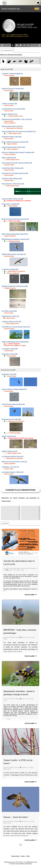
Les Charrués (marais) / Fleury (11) (13, 456)
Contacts (23, 856)
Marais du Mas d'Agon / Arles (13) (12, 126)
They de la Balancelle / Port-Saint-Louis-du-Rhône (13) (19, 131)
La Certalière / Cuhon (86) (10, 349)
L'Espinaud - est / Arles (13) (10, 467)
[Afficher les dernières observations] (11, 55)
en (38, 9)
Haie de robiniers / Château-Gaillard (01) (14, 389)
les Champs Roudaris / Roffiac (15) (13, 472)
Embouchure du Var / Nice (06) (11, 419)
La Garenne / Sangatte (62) (10, 269)
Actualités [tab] (5, 524)
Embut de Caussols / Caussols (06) (13, 89)
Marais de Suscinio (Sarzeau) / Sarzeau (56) (15, 219)
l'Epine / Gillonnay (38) (9, 158)
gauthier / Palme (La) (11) (10, 114)
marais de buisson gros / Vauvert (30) (13, 147)
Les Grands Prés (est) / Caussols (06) (13, 109)
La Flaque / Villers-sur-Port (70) (11, 322)
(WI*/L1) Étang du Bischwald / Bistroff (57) (15, 234)
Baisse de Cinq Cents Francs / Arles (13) (14, 462)
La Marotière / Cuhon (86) (10, 354)
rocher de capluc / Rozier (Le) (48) (12, 199)
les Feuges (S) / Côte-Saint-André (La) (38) (15, 173)
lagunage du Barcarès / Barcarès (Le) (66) (15, 286)
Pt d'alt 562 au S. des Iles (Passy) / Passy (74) (16, 327)
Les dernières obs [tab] (7, 51)
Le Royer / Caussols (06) (9, 104)
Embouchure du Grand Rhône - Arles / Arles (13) (17, 119)
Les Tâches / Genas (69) (9, 311)
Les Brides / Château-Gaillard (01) (12, 74)
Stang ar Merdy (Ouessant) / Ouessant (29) (15, 142)
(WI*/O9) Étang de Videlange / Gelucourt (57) (16, 239)
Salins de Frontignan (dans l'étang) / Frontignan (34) (18, 152)
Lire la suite (31, 595)
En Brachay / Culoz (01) (9, 374)
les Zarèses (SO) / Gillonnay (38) (12, 179)
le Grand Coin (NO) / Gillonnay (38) (13, 168)
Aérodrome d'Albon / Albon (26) (12, 137)
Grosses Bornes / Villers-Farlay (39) (13, 184)
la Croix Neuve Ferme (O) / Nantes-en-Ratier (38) (17, 163)
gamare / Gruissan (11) (9, 436)
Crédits (28, 856)
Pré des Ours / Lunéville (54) (11, 204)
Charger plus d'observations (20, 490)
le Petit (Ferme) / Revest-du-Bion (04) (13, 404)
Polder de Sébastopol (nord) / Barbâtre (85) (15, 342)
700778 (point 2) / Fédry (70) (10, 316)
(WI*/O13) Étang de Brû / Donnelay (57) (14, 254)
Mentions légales (15, 856)
